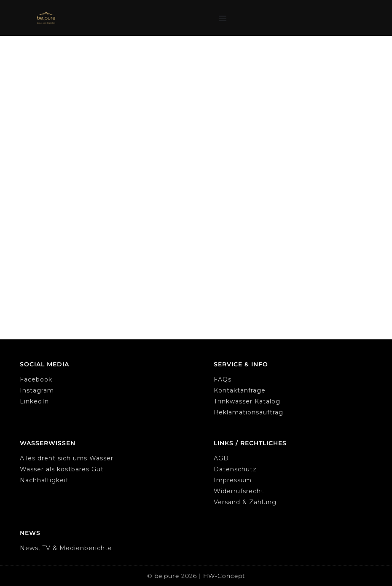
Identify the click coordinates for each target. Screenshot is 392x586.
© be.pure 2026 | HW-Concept (196, 576)
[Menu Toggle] (223, 18)
